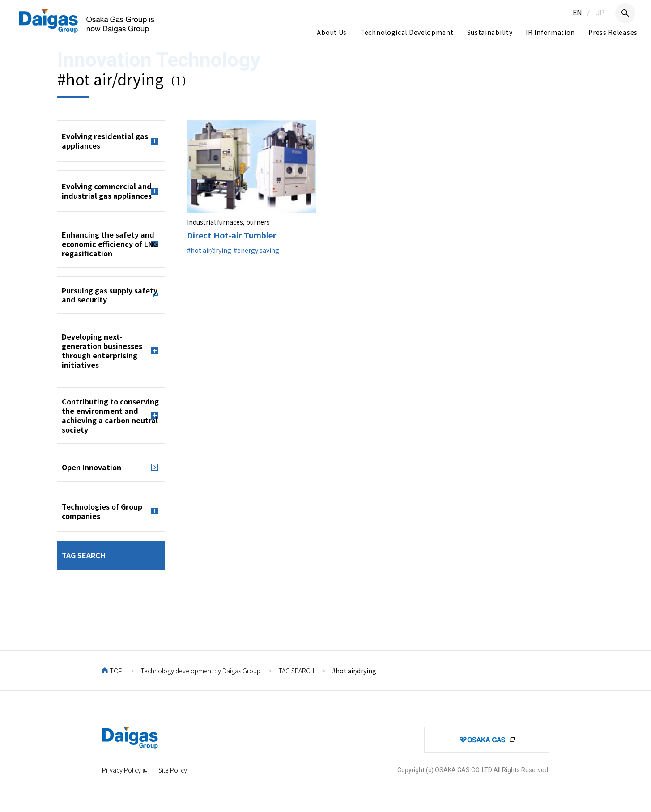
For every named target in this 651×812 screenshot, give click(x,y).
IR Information (550, 32)
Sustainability (490, 32)
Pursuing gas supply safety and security (110, 295)
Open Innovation (91, 467)
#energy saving (256, 250)
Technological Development (407, 32)
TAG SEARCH (84, 555)
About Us (332, 32)
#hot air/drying (209, 250)
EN (577, 13)
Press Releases (613, 32)
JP (600, 13)
